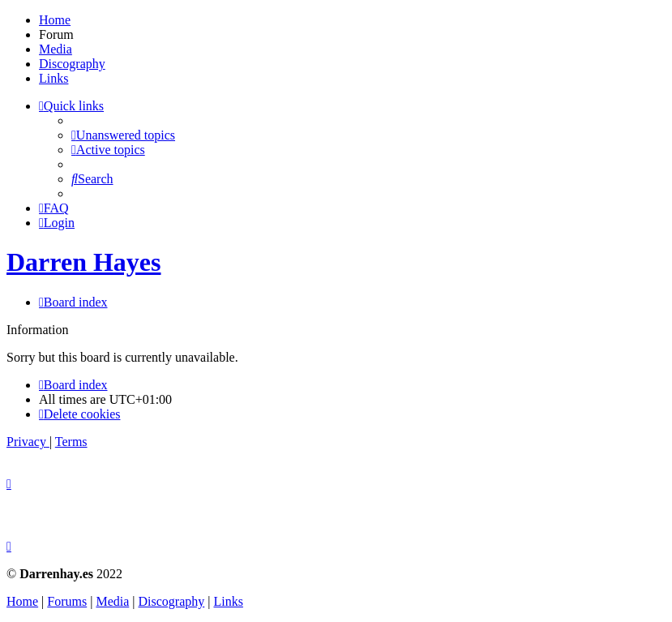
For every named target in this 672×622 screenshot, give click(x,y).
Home (55, 20)
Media (56, 49)
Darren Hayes (83, 262)
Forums (67, 601)
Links (54, 78)
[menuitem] (123, 135)
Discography (72, 64)
